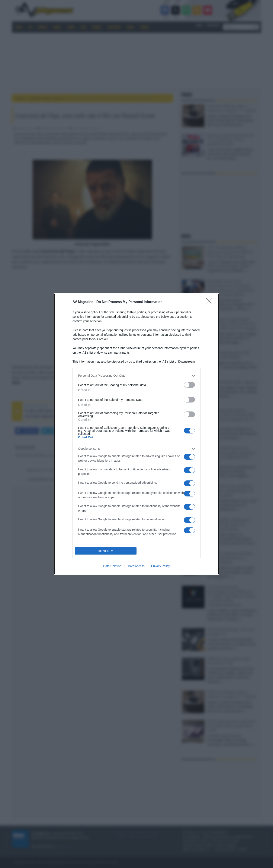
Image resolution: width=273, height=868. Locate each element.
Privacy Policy (160, 566)
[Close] (210, 302)
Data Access (136, 566)
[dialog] (136, 434)
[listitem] (136, 375)
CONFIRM (106, 551)
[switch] (189, 385)
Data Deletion (112, 566)
